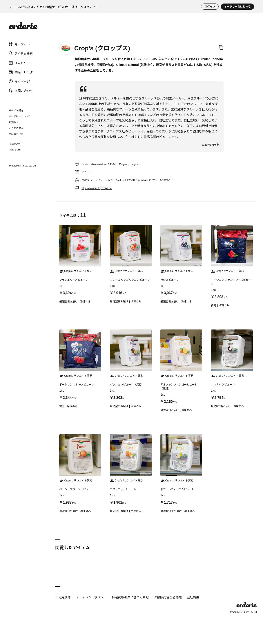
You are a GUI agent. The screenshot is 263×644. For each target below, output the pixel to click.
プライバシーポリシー (91, 597)
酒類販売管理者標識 (168, 597)
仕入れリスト (21, 63)
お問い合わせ (21, 90)
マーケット (19, 44)
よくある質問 (16, 128)
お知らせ (14, 122)
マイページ (19, 81)
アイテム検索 (21, 53)
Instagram (15, 149)
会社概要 (193, 597)
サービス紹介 (16, 110)
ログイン (210, 7)
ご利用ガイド (16, 134)
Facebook (14, 144)
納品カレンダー (22, 72)
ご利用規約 (63, 597)
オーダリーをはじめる (238, 7)
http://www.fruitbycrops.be (97, 188)
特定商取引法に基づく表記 (130, 597)
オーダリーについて (20, 116)
